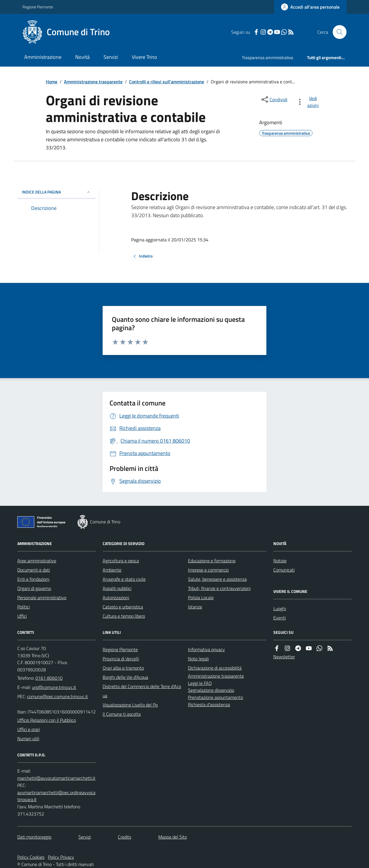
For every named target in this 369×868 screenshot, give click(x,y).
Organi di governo (34, 588)
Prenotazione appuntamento (215, 697)
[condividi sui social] (274, 99)
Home (52, 82)
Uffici (22, 616)
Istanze (195, 607)
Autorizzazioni (116, 598)
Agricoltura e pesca (121, 561)
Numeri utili (28, 739)
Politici (23, 607)
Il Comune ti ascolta (122, 714)
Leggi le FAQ (200, 683)
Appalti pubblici (117, 588)
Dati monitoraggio (34, 837)
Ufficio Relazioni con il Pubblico (47, 720)
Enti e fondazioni (33, 579)
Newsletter (284, 657)
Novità (82, 57)
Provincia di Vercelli (121, 659)
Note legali (198, 659)
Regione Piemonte (38, 7)
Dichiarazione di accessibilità (215, 668)
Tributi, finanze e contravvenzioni (219, 588)
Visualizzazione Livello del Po (130, 705)
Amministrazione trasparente (93, 82)
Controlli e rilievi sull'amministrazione (167, 82)
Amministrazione (43, 57)
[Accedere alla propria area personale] (310, 7)
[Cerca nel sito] (337, 32)
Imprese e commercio (208, 570)
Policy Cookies (31, 857)
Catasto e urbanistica (123, 607)
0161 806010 (49, 678)
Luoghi (280, 608)
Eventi (279, 618)
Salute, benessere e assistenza (217, 579)
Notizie (280, 561)
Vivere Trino (144, 57)
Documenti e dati (34, 570)
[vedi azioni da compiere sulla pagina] (309, 102)
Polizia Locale (201, 598)
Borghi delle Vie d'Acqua (125, 677)
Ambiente (112, 570)
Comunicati (284, 570)
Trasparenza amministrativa (268, 58)
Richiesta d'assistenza (209, 704)
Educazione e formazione (212, 561)
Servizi (111, 57)
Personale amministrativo (42, 598)
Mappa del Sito (173, 837)
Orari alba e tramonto (123, 668)
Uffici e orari (29, 729)
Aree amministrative (37, 561)
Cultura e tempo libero (124, 616)
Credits (125, 837)
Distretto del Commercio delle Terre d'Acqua (142, 691)
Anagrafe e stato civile (124, 579)
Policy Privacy (61, 857)
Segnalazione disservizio (211, 690)
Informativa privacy (206, 649)
